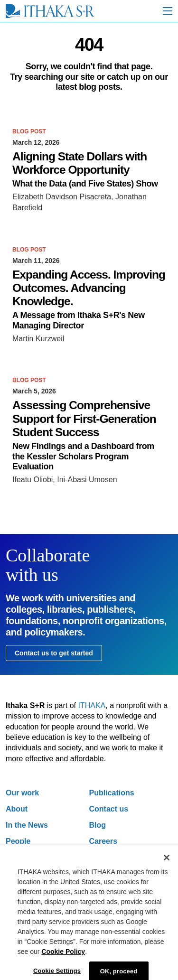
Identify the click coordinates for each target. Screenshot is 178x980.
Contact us (109, 809)
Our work (22, 793)
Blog (98, 825)
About (17, 809)
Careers (103, 841)
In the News (27, 825)
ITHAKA (92, 705)
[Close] (167, 861)
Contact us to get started (54, 653)
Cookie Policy (63, 955)
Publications (112, 793)
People (18, 841)
